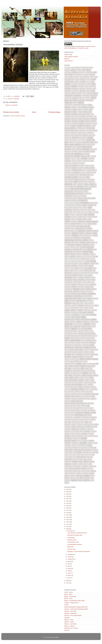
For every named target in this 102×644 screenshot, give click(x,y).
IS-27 (86, 259)
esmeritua (93, 187)
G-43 (93, 212)
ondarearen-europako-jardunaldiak (84, 371)
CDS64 (66, 605)
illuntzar (68, 250)
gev (72, 231)
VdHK (79, 471)
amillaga (67, 86)
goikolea (89, 233)
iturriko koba (94, 264)
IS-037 (83, 257)
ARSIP (91, 110)
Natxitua (77, 361)
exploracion (94, 203)
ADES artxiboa (69, 75)
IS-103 (70, 259)
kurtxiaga (68, 306)
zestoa (67, 478)
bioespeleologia (87, 147)
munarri (75, 357)
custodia (67, 168)
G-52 (97, 212)
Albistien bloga (68, 54)
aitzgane (67, 79)
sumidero (83, 429)
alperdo (67, 84)
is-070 (92, 257)
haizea (95, 236)
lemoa (67, 322)
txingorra (95, 450)
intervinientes (77, 252)
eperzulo (83, 180)
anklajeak (82, 89)
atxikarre (75, 124)
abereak (73, 70)
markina (67, 341)
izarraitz (72, 271)
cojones (91, 161)
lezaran (93, 324)
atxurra (80, 126)
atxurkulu (73, 126)
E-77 (66, 175)
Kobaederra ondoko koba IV (73, 299)
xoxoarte (72, 473)
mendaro (78, 343)
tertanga (68, 436)
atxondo (81, 124)
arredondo (68, 110)
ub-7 (90, 455)
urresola (75, 464)
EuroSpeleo (74, 201)
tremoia (90, 443)
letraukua (86, 322)
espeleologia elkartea (81, 191)
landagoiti (87, 310)
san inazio (84, 410)
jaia (77, 271)
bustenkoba (86, 154)
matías (83, 341)
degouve (92, 168)
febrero (70, 575)
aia (81, 77)
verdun (93, 471)
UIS (88, 457)
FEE (95, 205)
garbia (89, 219)
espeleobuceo (75, 189)
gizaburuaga (81, 231)
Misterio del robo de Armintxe (74, 352)
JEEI (94, 271)
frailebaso (76, 210)
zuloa (92, 480)
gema (82, 226)
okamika (76, 366)
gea (78, 226)
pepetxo (82, 389)
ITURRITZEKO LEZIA (73, 542)
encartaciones (69, 180)
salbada (91, 408)
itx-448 (81, 268)
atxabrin (67, 121)
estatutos (88, 194)
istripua (81, 264)
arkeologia (68, 103)
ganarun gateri (92, 217)
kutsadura (87, 306)
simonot (74, 424)
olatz (93, 366)
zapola (92, 473)
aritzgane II (90, 100)
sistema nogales (88, 424)
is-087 (66, 259)
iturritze (68, 266)
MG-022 (67, 350)
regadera (91, 403)
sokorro (67, 427)
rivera (78, 406)
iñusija (73, 254)
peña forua (75, 389)
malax (91, 331)
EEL (85, 175)
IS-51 (84, 261)
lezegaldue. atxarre (80, 327)
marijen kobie (90, 338)
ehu (92, 175)
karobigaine (68, 289)
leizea (73, 317)
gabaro (67, 215)
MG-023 (72, 350)
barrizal (67, 135)
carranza (68, 161)
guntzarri (86, 236)
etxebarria (83, 196)
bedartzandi (91, 140)
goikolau (82, 233)
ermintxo (80, 184)
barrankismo (82, 133)
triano (95, 443)
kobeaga (95, 299)
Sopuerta (68, 429)
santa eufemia (79, 415)
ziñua (77, 478)
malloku (81, 334)
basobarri (75, 138)
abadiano (85, 68)
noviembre (71, 554)
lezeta (89, 327)
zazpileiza (72, 476)
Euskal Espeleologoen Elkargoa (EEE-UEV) (76, 607)
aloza (92, 82)
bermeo (72, 145)
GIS (76, 231)
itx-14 (72, 268)
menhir (92, 345)
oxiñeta (87, 380)
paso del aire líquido (71, 387)
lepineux (79, 322)
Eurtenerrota (83, 201)
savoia (81, 420)
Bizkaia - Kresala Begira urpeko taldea (74, 601)
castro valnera (76, 161)
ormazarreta (77, 375)
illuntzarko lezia (77, 250)
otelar (87, 378)
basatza (85, 135)
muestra (87, 354)
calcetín (93, 156)
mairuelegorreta (83, 331)
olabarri (83, 366)
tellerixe (91, 434)
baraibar (67, 133)
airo (96, 77)
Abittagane (68, 72)
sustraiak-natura (78, 431)
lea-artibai (93, 315)
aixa (72, 79)
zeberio (87, 476)
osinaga (96, 375)
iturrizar (74, 266)
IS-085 (96, 257)
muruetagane (75, 359)
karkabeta (81, 287)
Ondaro (67, 373)
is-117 (79, 259)
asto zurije (82, 114)
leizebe (78, 317)
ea (72, 175)
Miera (81, 350)
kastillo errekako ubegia (88, 289)
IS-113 (75, 259)
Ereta (75, 184)
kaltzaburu (68, 280)
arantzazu (94, 96)
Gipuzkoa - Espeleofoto (71, 613)
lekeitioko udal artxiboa (72, 319)
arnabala (74, 107)
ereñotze (92, 182)
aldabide (93, 79)
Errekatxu (93, 184)
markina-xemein (75, 341)
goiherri (89, 231)
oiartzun (91, 364)
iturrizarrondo (83, 266)
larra (84, 313)
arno (79, 107)
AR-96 (73, 93)
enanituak (82, 177)
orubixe (90, 375)
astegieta (74, 114)
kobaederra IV (88, 296)
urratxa (92, 462)
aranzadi (75, 98)
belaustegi (94, 142)
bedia (66, 142)
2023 (68, 496)
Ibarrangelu (71, 245)
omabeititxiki (88, 369)
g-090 (82, 212)
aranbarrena (77, 96)
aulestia (73, 128)
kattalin (67, 294)
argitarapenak (74, 100)
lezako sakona (78, 324)
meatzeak (72, 343)
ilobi (85, 250)
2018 (68, 508)
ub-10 (66, 455)
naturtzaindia (69, 361)
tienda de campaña (77, 436)
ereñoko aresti (83, 182)
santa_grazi (88, 415)
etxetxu (80, 198)
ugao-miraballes (70, 457)
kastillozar (68, 292)
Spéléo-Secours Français (71, 628)
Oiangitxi (85, 364)
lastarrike (76, 315)
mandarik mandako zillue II (89, 336)
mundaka (81, 357)
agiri (71, 77)
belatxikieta (86, 142)
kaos (93, 282)
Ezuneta (85, 205)
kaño (84, 282)
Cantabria (84, 159)
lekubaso (94, 319)
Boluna (80, 149)
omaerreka (68, 371)
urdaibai (75, 462)
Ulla (91, 457)
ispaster (93, 261)
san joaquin (91, 410)
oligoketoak (76, 369)
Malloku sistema (90, 334)
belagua (79, 142)
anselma (89, 89)
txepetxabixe (69, 450)
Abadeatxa (78, 68)
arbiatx (88, 98)
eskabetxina (72, 187)
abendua (67, 70)
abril (69, 571)
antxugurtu (75, 91)
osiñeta (71, 378)
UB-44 (83, 455)
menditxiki (86, 345)
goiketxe (95, 231)
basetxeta (92, 135)
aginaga (92, 75)
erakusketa (91, 180)
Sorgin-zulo (75, 429)
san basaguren (75, 410)
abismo (79, 70)
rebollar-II (79, 401)
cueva (87, 166)
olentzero (68, 369)
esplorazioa (80, 194)
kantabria (81, 280)
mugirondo (68, 357)
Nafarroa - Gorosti (69, 622)
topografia (68, 438)
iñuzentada (79, 254)
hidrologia (78, 240)
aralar (89, 93)
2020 (68, 503)
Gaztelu (84, 224)
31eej (69, 68)
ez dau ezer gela (70, 205)
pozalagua (80, 394)
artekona (74, 112)
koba (79, 294)
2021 (68, 501)
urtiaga (71, 469)
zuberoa (67, 480)
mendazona (86, 343)
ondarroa (85, 373)
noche (85, 361)
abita (84, 70)
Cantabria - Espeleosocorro (72, 603)
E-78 (69, 175)
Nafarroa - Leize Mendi (70, 624)
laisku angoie (84, 308)
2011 (68, 524)
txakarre (89, 445)
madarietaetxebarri (71, 331)
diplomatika (68, 173)
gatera (67, 224)
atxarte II (93, 121)
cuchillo (82, 166)
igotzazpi (83, 247)
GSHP (80, 236)
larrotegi (90, 313)
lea (88, 315)
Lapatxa (67, 313)
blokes (74, 149)
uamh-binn (86, 452)
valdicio (90, 469)
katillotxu (89, 292)
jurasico (82, 278)
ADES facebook (69, 61)
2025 (68, 492)
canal (78, 159)
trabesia (91, 441)
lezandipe (87, 324)
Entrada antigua (54, 112)
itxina (90, 268)
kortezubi (68, 303)
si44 (69, 422)
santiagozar (69, 417)
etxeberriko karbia (71, 198)
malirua (75, 334)
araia (85, 93)
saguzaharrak (78, 408)
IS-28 (90, 259)
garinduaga (81, 222)
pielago (71, 392)
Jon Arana (95, 273)
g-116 (86, 212)
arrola (75, 110)
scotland (87, 420)
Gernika (90, 229)
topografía (76, 438)
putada (77, 396)
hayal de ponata (86, 238)
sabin (88, 406)
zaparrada (85, 473)
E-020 (94, 173)
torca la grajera (82, 441)
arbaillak (81, 98)
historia (85, 240)
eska (66, 187)
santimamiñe (77, 417)
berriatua (78, 145)
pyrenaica (68, 399)
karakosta (93, 285)
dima (85, 170)
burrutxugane (69, 154)
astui (92, 114)
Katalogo (76, 292)
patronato (87, 387)
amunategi (81, 86)
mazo (66, 343)
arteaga (67, 112)
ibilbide (67, 247)
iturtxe (91, 266)
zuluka (67, 483)
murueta (67, 359)
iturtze (67, 268)
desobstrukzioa (77, 170)
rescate (73, 406)
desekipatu (68, 170)
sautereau (75, 420)
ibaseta (92, 245)
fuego (89, 210)
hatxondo (77, 238)
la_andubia (95, 306)
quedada (75, 399)
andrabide (68, 89)
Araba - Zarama (69, 592)
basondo (90, 138)
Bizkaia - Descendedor (70, 596)
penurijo (67, 389)
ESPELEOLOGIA (72, 540)
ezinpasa (79, 205)
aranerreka (86, 96)
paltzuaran (78, 385)
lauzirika (83, 315)
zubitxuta (87, 480)
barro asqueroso (76, 135)
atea (95, 117)
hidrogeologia (69, 240)
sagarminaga (69, 408)
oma (82, 369)
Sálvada (67, 410)
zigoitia (72, 478)
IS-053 (88, 257)
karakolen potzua (83, 285)
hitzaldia (67, 243)
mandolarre (75, 338)
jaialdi (81, 271)
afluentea (86, 75)
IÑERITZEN (70, 547)
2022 (68, 499)
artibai (80, 112)
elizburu (75, 177)
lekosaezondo (85, 319)
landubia (94, 310)
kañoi (89, 282)
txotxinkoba (78, 452)
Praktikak (87, 394)
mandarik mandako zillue (72, 336)
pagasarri (68, 382)
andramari (75, 89)
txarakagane (92, 448)
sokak (96, 424)
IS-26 (83, 259)
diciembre (70, 531)
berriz (84, 145)
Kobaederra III (78, 296)
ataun (77, 117)
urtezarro (93, 466)
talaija (67, 434)
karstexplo (67, 618)
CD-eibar (85, 161)
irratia (67, 257)
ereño (76, 182)
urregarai (68, 464)
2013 (68, 520)
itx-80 (86, 268)
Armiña (90, 105)
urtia (66, 469)
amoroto (10, 99)
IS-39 (66, 261)
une (75, 459)
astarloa (68, 114)
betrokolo (68, 147)
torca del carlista (70, 441)
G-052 (70, 212)
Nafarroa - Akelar (69, 620)
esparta (67, 189)
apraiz (93, 91)
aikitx (92, 77)
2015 (68, 515)
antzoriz (82, 91)
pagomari (80, 382)
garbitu (74, 222)
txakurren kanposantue (72, 448)
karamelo (68, 287)
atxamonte (74, 121)
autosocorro (90, 128)
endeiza (77, 180)
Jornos (75, 275)
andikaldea (92, 86)
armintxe (81, 103)
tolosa (86, 436)
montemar (68, 354)
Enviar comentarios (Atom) (18, 116)
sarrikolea (85, 417)
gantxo (79, 219)
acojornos (89, 72)
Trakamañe (16, 99)
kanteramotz (78, 282)
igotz (78, 247)
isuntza (87, 264)
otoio (92, 378)
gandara (67, 219)
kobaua (90, 299)
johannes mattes (86, 273)
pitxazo (83, 392)
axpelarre (82, 131)
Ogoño (79, 364)
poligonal (89, 392)
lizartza (67, 329)
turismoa (68, 445)
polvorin (67, 394)
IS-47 (70, 261)
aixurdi (77, 79)
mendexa (92, 343)
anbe (86, 86)
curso (92, 166)
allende (83, 82)
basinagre (68, 138)
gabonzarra (79, 215)
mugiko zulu (94, 354)
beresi (67, 145)
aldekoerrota (69, 82)
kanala (75, 280)
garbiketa (68, 222)
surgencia (90, 429)
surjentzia (68, 431)
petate (87, 389)
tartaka (78, 434)
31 (65, 68)
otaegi (82, 378)
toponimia (84, 438)
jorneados (68, 275)
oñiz (70, 375)
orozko (84, 375)
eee (81, 175)
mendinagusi (69, 345)
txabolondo (81, 445)
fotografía (68, 210)
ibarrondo (86, 245)
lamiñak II (73, 310)
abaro (91, 68)
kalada (93, 278)
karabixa (67, 285)
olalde (88, 366)
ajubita (82, 79)
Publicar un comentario (12, 105)
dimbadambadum (92, 170)
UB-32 (78, 455)
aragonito (79, 93)
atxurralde (87, 126)
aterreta (67, 119)
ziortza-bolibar (85, 478)
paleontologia (69, 385)
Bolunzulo (86, 149)
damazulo (74, 168)
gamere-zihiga (82, 217)
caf (88, 156)
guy (91, 236)
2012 (68, 522)
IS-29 (94, 259)
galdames (68, 217)
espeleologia (69, 191)
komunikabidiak (81, 301)
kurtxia (91, 303)
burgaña (81, 152)
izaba (66, 271)
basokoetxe (83, 138)
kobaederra (92, 294)
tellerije (84, 434)
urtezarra (85, 466)
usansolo (84, 469)
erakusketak (69, 182)
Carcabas (91, 159)
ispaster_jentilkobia (71, 264)
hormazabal (75, 243)
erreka (87, 184)
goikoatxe (68, 233)
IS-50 (80, 261)
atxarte (87, 121)
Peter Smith (94, 389)
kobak (84, 299)
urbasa (89, 459)
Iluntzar (90, 250)
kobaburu (84, 294)
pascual (85, 385)
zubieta (80, 480)
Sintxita (80, 424)
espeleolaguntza (86, 189)
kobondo (73, 301)
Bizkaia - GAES (68, 598)
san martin (79, 413)
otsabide (81, 380)
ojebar (71, 366)
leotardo (72, 322)
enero (69, 578)
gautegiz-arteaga (75, 224)
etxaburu (76, 196)
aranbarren (68, 96)
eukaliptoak (87, 198)
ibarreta (79, 245)
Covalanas (68, 163)
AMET (89, 84)
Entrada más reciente (11, 112)
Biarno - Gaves (68, 594)
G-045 (93, 210)
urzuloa (77, 469)
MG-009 (94, 347)
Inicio (34, 112)
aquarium (68, 93)
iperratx (86, 254)
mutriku (83, 359)
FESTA (81, 208)
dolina (83, 173)
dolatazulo (76, 173)
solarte (74, 427)
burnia (93, 152)
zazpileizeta (80, 476)
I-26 (66, 245)
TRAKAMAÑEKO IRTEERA (75, 545)
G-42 (90, 212)
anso (94, 89)
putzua (92, 396)
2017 (68, 510)
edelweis (77, 175)
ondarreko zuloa (76, 373)
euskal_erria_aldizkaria (72, 203)
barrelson (90, 133)
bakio (95, 131)
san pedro (86, 413)
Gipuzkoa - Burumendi (70, 611)
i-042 (93, 243)
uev (93, 455)
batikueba (73, 140)
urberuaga (68, 462)
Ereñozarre (68, 184)
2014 (68, 517)
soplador (94, 427)
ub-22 (74, 455)
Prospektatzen (71, 538)
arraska (91, 107)
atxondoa (88, 124)
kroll (82, 303)
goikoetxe (75, 233)
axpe (76, 131)
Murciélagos (89, 357)
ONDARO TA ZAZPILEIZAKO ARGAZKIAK (79, 552)
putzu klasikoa (85, 396)
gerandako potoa (81, 229)
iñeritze (85, 252)
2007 (68, 583)
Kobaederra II (69, 296)
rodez (83, 406)
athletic (74, 119)
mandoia (67, 338)
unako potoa (69, 459)
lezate (67, 327)
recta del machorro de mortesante (76, 403)
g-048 (66, 212)
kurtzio (74, 306)
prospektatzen (69, 396)
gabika (72, 215)
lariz (80, 313)
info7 (95, 250)
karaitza (74, 285)
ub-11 (70, 455)
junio (69, 566)
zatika (67, 476)
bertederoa (91, 145)
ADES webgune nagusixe (71, 57)
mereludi (88, 347)
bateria (67, 140)
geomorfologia (70, 229)
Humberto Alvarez (85, 243)
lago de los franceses (72, 308)
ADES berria (78, 75)
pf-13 (66, 392)
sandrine (93, 413)
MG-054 (76, 350)
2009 (68, 529)
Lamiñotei (80, 310)
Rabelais (94, 399)
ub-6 (86, 455)
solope (88, 427)
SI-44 (66, 422)
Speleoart (67, 59)
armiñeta (67, 107)
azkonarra (89, 131)
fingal (85, 208)
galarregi (91, 215)
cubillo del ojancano (71, 166)
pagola (74, 382)
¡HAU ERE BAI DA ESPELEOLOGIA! (77, 533)
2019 (68, 506)
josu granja (68, 278)
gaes (85, 215)
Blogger (57, 637)
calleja (73, 159)
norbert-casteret (70, 364)
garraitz (89, 222)
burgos (87, 152)
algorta (77, 82)
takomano (87, 431)
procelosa (95, 394)
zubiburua (74, 480)
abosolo (75, 72)
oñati (66, 375)
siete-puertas (76, 422)
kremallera (75, 303)
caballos (83, 156)
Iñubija (91, 252)
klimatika (74, 294)
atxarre (81, 121)
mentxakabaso (80, 347)
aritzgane (82, 100)
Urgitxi (86, 462)
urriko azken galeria (85, 464)
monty (74, 354)
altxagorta (74, 84)
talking (72, 434)
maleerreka (68, 334)
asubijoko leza (69, 117)
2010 (68, 527)
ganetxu (74, 219)
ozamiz (92, 380)
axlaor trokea (69, 131)
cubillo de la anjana (78, 163)
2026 (68, 489)
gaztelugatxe (92, 224)
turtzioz (74, 445)
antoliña (67, 91)
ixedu (95, 268)
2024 (68, 494)
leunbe (92, 322)
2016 (68, 513)
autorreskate (81, 128)
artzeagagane (87, 112)
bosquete (68, 152)
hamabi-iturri (69, 238)
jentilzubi (76, 273)
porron (74, 394)
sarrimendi (93, 417)
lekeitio (84, 317)
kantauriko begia (90, 280)
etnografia (68, 196)
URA (85, 459)
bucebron (75, 152)
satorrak (68, 420)
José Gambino (88, 275)
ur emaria (80, 459)
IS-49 (77, 261)
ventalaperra (86, 471)
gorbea (95, 233)
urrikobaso (68, 466)
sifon (86, 422)
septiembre (71, 559)
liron (94, 327)
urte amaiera (77, 466)
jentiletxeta (69, 273)
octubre (70, 557)
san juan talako (70, 413)
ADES (73, 46)
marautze (82, 338)
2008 (68, 581)
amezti (94, 84)
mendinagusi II (78, 345)
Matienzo (89, 341)
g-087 (74, 212)
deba (87, 168)
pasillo (91, 385)
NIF (81, 361)
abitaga (89, 70)
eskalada (80, 187)
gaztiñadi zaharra (70, 226)
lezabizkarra (69, 324)
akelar (87, 79)
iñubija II (67, 254)
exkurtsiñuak (85, 203)
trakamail (68, 443)
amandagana (83, 84)
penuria (94, 387)
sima (90, 422)
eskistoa (86, 187)
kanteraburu (69, 282)
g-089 (78, 212)
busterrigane (69, 156)
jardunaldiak (88, 271)
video (66, 473)
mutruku (89, 359)
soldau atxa (81, 427)
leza (97, 322)
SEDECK (93, 420)
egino (88, 175)
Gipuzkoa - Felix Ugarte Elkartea (73, 615)
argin (66, 100)
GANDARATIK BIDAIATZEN (75, 535)
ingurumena (68, 252)
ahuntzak (76, 77)
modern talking (89, 352)
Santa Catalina (69, 415)
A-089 (73, 68)
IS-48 (73, 261)
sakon (85, 408)
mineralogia (94, 350)
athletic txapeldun (83, 119)
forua (90, 208)
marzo (69, 573)
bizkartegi (68, 149)
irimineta (93, 254)
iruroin (79, 257)
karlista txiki (89, 287)
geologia (87, 226)
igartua (72, 247)
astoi (88, 114)
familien (91, 205)
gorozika (75, 236)
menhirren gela (70, 347)
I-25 (96, 243)
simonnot (68, 424)
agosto (70, 561)
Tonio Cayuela (93, 436)
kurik (86, 303)
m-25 (82, 329)
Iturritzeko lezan (72, 549)
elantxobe (68, 177)
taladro (94, 431)
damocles (81, 168)
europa (67, 201)
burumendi (78, 154)
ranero (67, 401)
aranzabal (68, 98)
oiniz (66, 366)
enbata (88, 177)
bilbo (79, 147)
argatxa (93, 98)
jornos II (81, 275)
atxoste (94, 124)
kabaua (88, 278)
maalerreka (88, 329)
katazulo (83, 292)
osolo (77, 378)
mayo (69, 568)
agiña (66, 77)
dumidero (89, 173)
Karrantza (76, 289)
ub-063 (96, 452)
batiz (79, 140)
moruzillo (80, 354)
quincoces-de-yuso (84, 399)
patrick (81, 387)
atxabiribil (93, 119)
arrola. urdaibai (83, 110)
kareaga (74, 287)
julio (69, 564)
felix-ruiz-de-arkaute (71, 208)
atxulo (67, 126)
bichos (74, 147)
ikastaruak (90, 247)
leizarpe (67, 317)
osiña (66, 378)
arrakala (85, 107)
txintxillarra (69, 452)
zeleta (92, 476)
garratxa (95, 222)
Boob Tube (94, 149)
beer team (72, 142)
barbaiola (74, 133)
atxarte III (68, 124)
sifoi (82, 422)
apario (88, 91)
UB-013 (92, 452)
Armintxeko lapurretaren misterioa (76, 105)
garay (85, 219)
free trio (83, 210)
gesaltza (67, 231)
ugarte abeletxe (81, 457)
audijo (94, 126)
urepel (81, 462)
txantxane (84, 448)
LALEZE (91, 308)
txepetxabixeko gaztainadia (82, 450)
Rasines (73, 401)
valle (75, 471)
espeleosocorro (70, 194)
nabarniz (95, 359)
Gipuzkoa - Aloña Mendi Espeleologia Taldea (76, 609)
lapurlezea (74, 313)
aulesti (67, 128)
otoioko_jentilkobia (71, 380)
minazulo (87, 350)
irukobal (73, 257)
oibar (97, 364)
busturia (77, 156)
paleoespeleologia (90, 382)
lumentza (74, 329)
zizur (92, 478)
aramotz (95, 93)
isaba (88, 261)
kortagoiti (90, 301)
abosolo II (82, 72)
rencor (67, 406)
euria (94, 198)
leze (71, 327)
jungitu (76, 278)
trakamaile (75, 443)
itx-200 (76, 268)
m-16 (79, 329)
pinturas (77, 392)
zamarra (79, 473)
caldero (67, 159)
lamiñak (67, 310)
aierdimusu (86, 77)
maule (94, 341)
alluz (88, 82)
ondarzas (92, 373)
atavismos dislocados (86, 117)
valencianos (68, 471)
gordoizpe (68, 236)
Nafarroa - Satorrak (69, 626)
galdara (74, 217)
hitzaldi (91, 240)
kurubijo (80, 306)
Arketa (75, 103)
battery (84, 140)
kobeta (67, 301)
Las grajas (68, 315)
